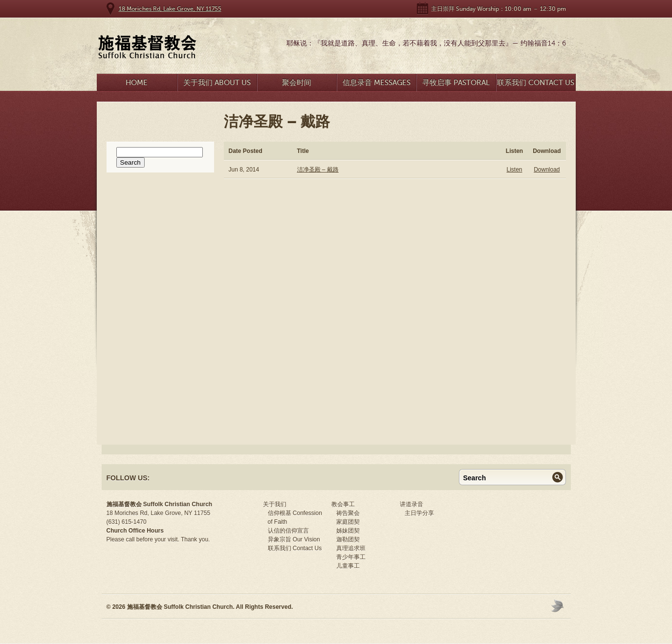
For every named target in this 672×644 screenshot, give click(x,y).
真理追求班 (351, 548)
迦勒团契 (348, 539)
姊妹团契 (348, 531)
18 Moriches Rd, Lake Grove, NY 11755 (170, 9)
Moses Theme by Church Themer (559, 606)
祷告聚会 (348, 513)
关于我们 (275, 504)
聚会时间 (297, 83)
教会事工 (343, 504)
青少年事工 (351, 557)
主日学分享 (419, 513)
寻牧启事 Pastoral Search (456, 85)
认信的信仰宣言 (288, 531)
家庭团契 (348, 522)
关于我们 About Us (217, 83)
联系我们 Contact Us (536, 83)
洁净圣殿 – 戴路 (318, 170)
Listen (514, 170)
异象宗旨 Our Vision (294, 539)
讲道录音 (412, 504)
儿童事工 (348, 566)
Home (137, 83)
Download (547, 170)
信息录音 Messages (377, 83)
